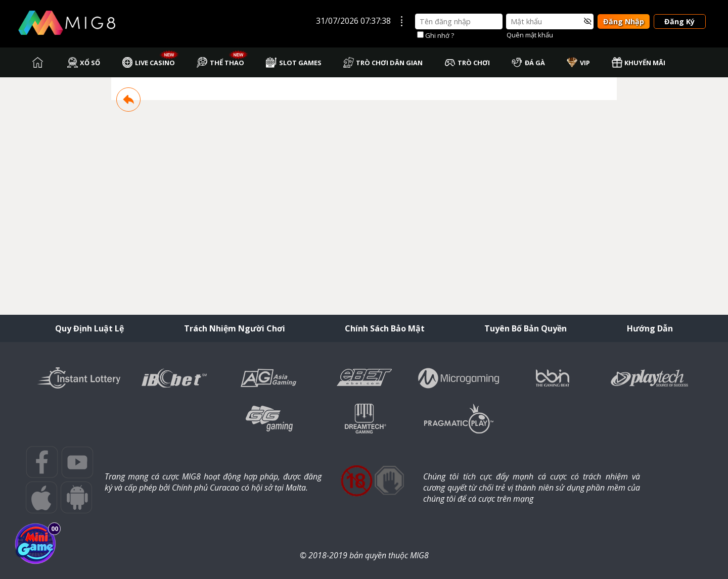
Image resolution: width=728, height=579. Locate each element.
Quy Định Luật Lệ (89, 328)
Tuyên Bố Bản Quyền (526, 328)
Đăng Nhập (624, 21)
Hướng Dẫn (650, 328)
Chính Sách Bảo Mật (385, 328)
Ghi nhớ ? (440, 35)
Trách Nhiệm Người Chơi (235, 328)
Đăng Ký (679, 21)
